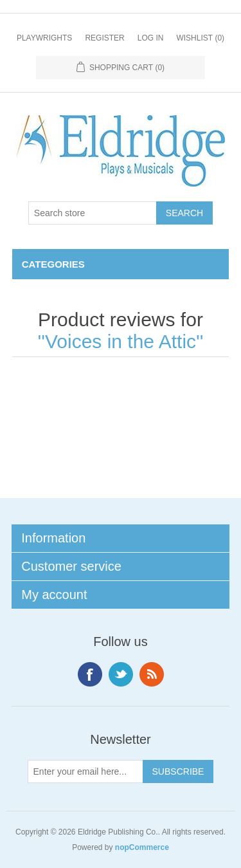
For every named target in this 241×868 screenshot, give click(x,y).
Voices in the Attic (121, 341)
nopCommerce (142, 847)
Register (104, 38)
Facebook (90, 674)
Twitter (121, 674)
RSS (152, 674)
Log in (151, 38)
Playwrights (44, 38)
